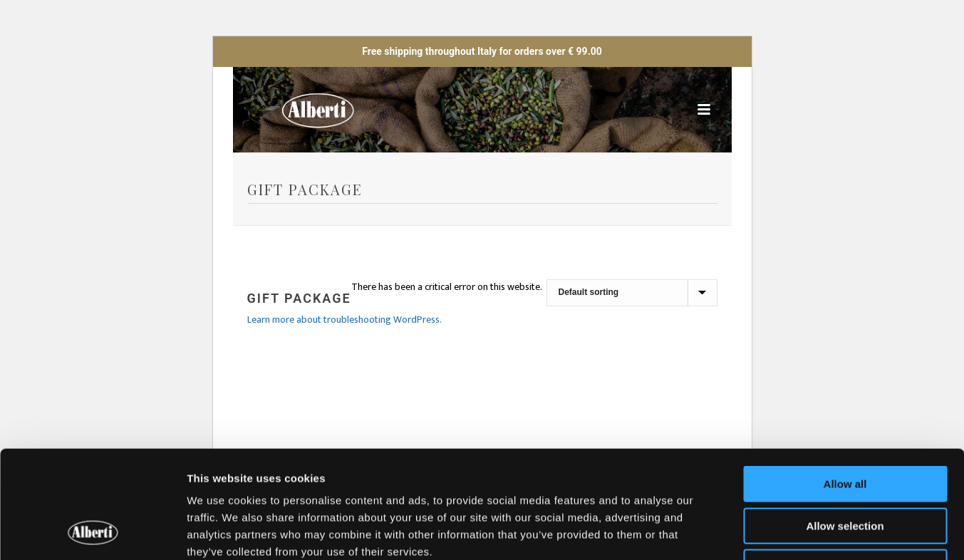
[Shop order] (632, 293)
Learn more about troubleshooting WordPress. (344, 320)
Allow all (845, 386)
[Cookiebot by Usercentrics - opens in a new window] (92, 532)
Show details (748, 532)
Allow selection (845, 428)
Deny (845, 469)
